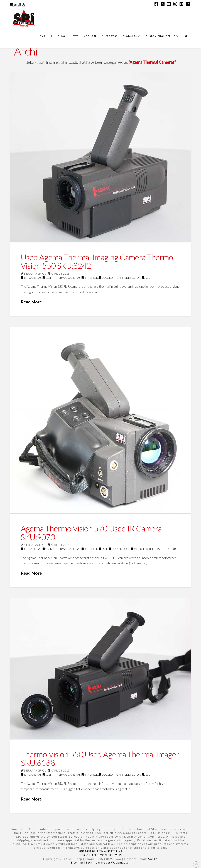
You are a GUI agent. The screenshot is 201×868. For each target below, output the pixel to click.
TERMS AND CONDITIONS (100, 855)
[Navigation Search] (186, 38)
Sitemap (77, 862)
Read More (31, 302)
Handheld (90, 278)
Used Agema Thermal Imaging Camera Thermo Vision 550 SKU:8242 (97, 261)
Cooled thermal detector (120, 278)
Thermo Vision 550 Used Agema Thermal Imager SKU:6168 (100, 759)
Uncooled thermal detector (153, 549)
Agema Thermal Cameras (62, 278)
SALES (153, 859)
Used (146, 278)
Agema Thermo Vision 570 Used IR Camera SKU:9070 (91, 533)
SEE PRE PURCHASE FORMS (100, 851)
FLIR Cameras (31, 278)
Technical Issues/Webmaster (108, 862)
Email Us (18, 4)
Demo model (119, 549)
